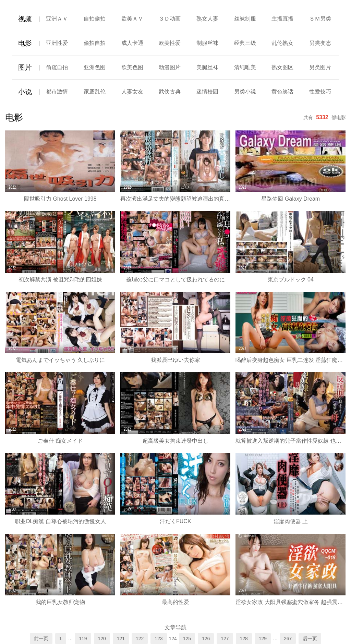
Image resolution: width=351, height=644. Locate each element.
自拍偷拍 (95, 19)
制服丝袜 (207, 43)
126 (206, 639)
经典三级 (245, 43)
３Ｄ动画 (170, 19)
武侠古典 (170, 92)
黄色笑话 (282, 92)
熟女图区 (282, 67)
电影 (25, 43)
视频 (25, 19)
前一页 (41, 639)
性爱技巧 (320, 92)
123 (159, 639)
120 (102, 639)
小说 (25, 92)
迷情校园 (207, 92)
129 (263, 639)
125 (187, 639)
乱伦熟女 (282, 43)
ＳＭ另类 (320, 19)
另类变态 (320, 43)
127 (225, 639)
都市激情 (57, 92)
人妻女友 (132, 92)
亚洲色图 (95, 67)
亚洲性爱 (57, 43)
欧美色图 (132, 67)
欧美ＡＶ (132, 19)
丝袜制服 (245, 19)
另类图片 (320, 67)
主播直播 (282, 19)
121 (121, 639)
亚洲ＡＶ (57, 19)
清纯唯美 (245, 67)
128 (244, 639)
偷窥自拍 (57, 67)
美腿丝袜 (207, 67)
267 (288, 639)
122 (140, 639)
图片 (25, 67)
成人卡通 (132, 43)
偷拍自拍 (95, 43)
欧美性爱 (170, 43)
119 (83, 639)
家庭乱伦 (95, 92)
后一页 (310, 639)
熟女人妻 (207, 19)
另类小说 (245, 92)
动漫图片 (170, 67)
